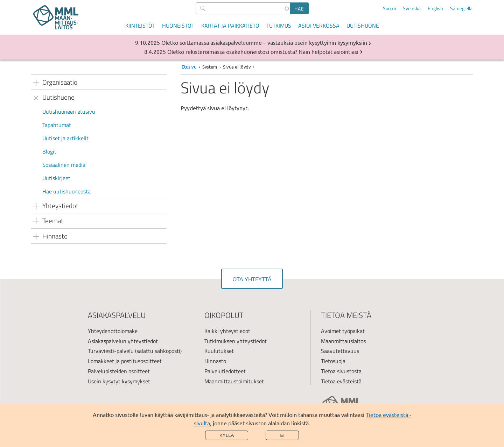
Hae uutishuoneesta (66, 191)
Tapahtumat (57, 125)
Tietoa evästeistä (341, 381)
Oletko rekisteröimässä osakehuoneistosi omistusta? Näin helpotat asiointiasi (263, 51)
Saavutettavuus (340, 351)
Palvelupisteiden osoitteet (119, 371)
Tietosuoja (333, 361)
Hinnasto (215, 361)
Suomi (389, 8)
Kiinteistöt (140, 26)
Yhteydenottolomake (113, 331)
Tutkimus (279, 26)
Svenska (412, 8)
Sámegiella (461, 8)
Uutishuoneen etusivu (69, 112)
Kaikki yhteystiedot (227, 331)
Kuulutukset (219, 351)
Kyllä (227, 435)
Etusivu (189, 67)
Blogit (49, 151)
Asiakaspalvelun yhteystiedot (123, 341)
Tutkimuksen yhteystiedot (236, 341)
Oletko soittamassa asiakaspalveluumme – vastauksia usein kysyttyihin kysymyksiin (264, 42)
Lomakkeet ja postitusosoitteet (125, 361)
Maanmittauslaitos (343, 341)
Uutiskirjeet (56, 178)
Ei (282, 435)
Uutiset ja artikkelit (65, 138)
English (435, 8)
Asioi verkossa (319, 26)
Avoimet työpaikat (343, 331)
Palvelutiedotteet (225, 371)
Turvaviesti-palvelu (111, 351)
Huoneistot (178, 26)
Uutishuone (363, 26)
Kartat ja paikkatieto (230, 26)
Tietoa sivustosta (341, 371)
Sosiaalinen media (64, 165)
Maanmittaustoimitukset (234, 381)
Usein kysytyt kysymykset (119, 381)
